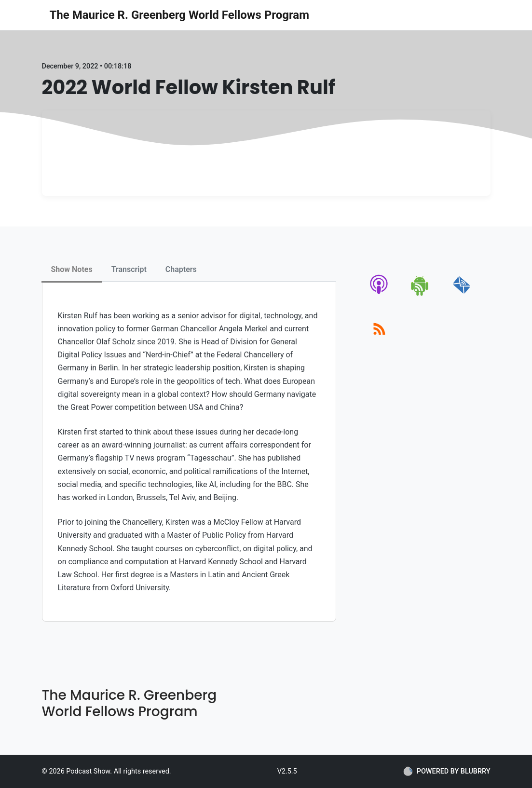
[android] (420, 294)
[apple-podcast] (379, 294)
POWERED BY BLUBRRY (447, 771)
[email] (462, 294)
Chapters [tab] (181, 269)
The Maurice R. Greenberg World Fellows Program (179, 15)
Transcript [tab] (129, 269)
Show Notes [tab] (72, 269)
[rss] (379, 340)
